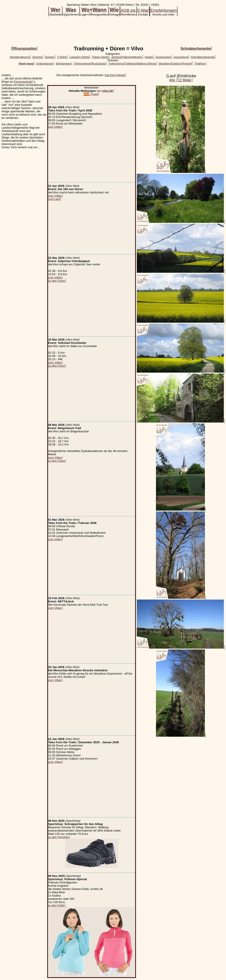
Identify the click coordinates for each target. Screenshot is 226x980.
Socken (50, 57)
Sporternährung (20, 57)
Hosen (149, 57)
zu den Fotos (56, 281)
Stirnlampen (63, 64)
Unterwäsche (45, 64)
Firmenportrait (23, 82)
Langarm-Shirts (79, 57)
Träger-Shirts (100, 57)
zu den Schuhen (59, 837)
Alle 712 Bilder (180, 80)
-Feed (91, 94)
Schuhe (37, 57)
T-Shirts (62, 57)
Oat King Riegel (115, 75)
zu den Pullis (56, 905)
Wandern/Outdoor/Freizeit (175, 64)
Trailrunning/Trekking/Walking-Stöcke (132, 64)
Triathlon (200, 64)
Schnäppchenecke (203, 57)
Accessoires (163, 57)
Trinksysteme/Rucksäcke (90, 64)
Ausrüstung (181, 57)
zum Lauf (54, 199)
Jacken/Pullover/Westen (127, 57)
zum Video (55, 127)
